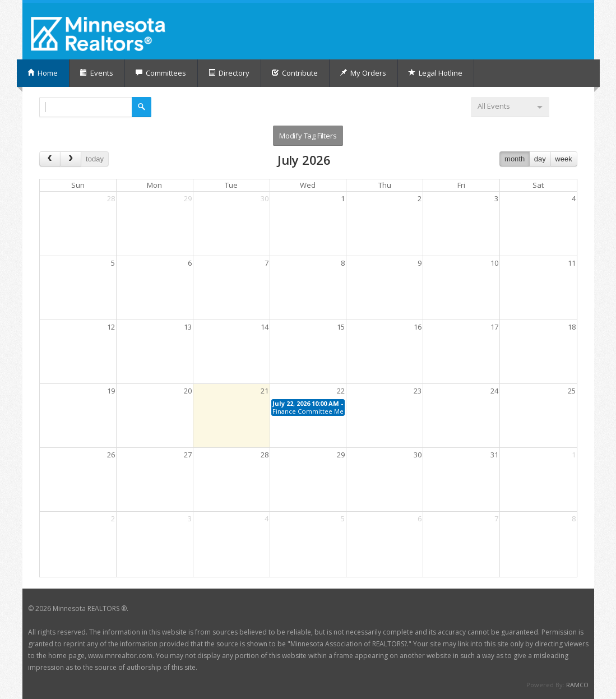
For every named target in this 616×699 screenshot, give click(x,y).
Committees (161, 73)
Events (96, 73)
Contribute (295, 73)
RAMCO (577, 685)
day (540, 159)
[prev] (50, 159)
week (563, 159)
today (95, 159)
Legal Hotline (435, 73)
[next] (71, 159)
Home (42, 73)
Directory (229, 73)
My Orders (363, 73)
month (515, 159)
